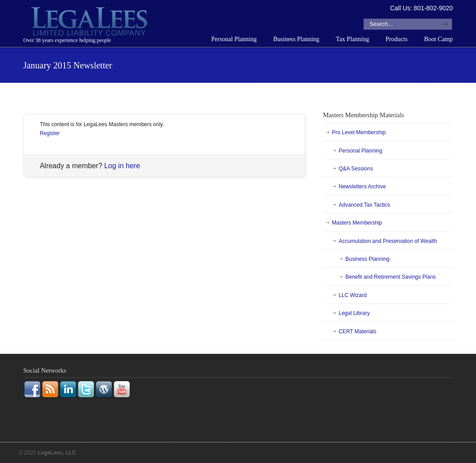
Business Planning (368, 259)
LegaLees (90, 23)
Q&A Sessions (356, 169)
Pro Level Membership (359, 132)
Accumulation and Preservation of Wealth (388, 241)
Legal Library (354, 313)
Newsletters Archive (362, 187)
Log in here (122, 166)
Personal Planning (360, 151)
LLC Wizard (353, 295)
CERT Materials (357, 331)
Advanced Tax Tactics (364, 205)
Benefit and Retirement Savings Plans (391, 277)
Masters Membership (357, 223)
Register (50, 133)
